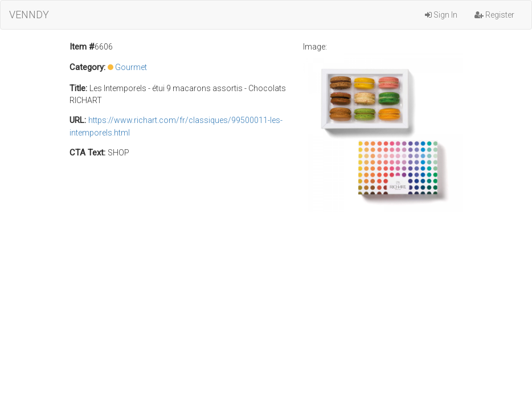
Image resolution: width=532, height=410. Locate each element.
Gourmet (131, 67)
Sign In (441, 15)
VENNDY (29, 15)
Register (494, 15)
